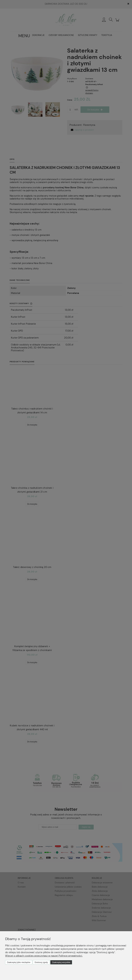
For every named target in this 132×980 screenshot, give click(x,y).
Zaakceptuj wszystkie (61, 962)
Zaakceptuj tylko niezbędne (19, 962)
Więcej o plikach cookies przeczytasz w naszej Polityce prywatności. (44, 956)
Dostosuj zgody (41, 962)
